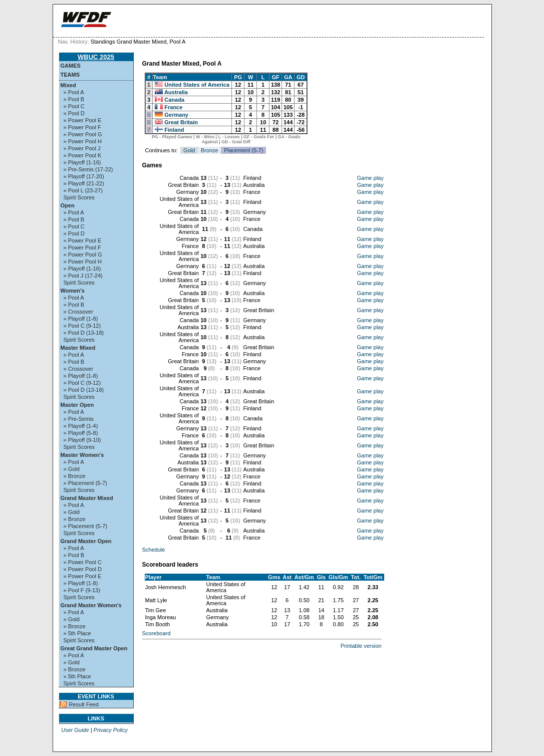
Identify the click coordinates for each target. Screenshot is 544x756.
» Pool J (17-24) (83, 276)
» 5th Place (77, 633)
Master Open (77, 405)
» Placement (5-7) (85, 483)
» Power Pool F (82, 127)
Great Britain (181, 122)
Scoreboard (157, 633)
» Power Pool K (83, 155)
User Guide (75, 730)
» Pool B (74, 99)
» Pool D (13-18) (84, 333)
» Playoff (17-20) (84, 176)
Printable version (361, 646)
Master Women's (82, 455)
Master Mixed (78, 348)
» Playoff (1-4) (81, 426)
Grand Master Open (86, 541)
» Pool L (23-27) (83, 190)
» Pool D (74, 113)
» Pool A (74, 92)
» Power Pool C (83, 562)
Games (71, 66)
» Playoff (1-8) (81, 319)
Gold (189, 150)
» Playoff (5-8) (81, 433)
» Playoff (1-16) (82, 162)
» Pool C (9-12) (82, 326)
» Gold (72, 469)
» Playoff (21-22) (84, 183)
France (173, 107)
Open (68, 205)
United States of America (197, 85)
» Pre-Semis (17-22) (88, 169)
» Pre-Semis (79, 419)
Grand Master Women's (91, 605)
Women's (73, 291)
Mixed (68, 85)
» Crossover (78, 312)
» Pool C (74, 106)
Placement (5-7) (243, 150)
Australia (176, 92)
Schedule (154, 550)
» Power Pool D (83, 569)
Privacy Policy (111, 730)
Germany (176, 115)
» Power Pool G (83, 134)
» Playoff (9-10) (82, 440)
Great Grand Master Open (94, 648)
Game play (370, 178)
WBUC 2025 (96, 57)
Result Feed (84, 704)
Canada (174, 100)
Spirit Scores (79, 197)
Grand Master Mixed (87, 498)
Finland (174, 130)
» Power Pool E (83, 120)
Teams (70, 75)
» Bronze (75, 476)
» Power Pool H (83, 141)
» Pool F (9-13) (82, 590)
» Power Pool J (82, 148)
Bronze (210, 150)
